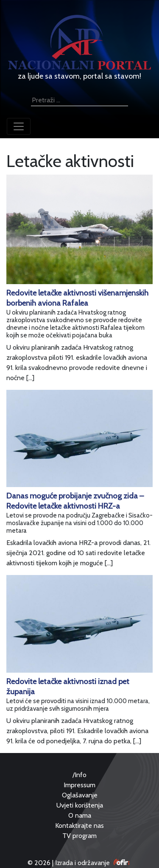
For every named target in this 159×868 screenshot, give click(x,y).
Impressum (79, 785)
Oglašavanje (80, 795)
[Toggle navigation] (19, 126)
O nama (80, 815)
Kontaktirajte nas (79, 826)
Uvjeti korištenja (80, 805)
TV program (79, 836)
